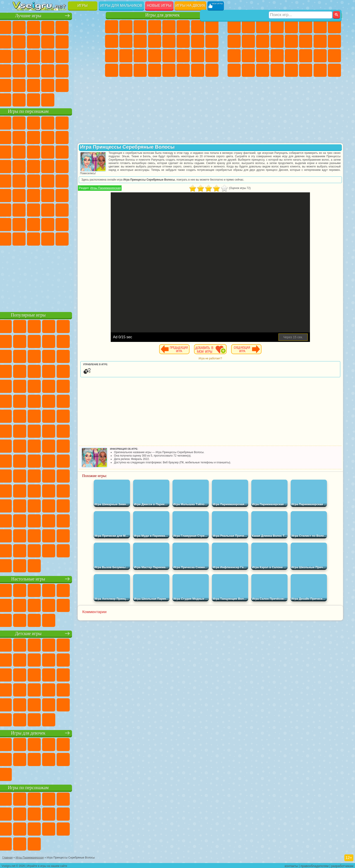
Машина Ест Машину (291, 56)
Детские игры (56, 633)
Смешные (77, 41)
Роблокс (77, 209)
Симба (77, 224)
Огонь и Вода (140, 27)
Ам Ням (48, 151)
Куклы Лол (212, 70)
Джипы (306, 70)
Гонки (306, 41)
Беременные (212, 41)
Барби (155, 27)
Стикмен (263, 41)
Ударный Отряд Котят (62, 166)
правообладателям (314, 865)
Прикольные (34, 70)
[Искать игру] (301, 6)
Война (48, 99)
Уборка (126, 70)
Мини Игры (48, 70)
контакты (291, 865)
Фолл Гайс (34, 195)
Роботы (334, 41)
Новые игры (159, 6)
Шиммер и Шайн (48, 180)
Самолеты (291, 70)
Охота (334, 70)
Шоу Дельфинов (62, 151)
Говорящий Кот (62, 122)
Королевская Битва (306, 27)
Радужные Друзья (34, 224)
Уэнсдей (19, 238)
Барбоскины (48, 166)
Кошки (140, 41)
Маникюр (140, 56)
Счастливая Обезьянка (62, 180)
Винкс (155, 70)
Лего (91, 137)
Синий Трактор (19, 195)
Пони (112, 27)
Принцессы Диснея (183, 56)
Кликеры (48, 56)
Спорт (62, 41)
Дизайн (112, 70)
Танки (277, 27)
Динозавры (19, 70)
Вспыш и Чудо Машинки (19, 166)
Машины (334, 27)
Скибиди (48, 238)
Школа (77, 85)
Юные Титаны (91, 180)
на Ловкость (91, 27)
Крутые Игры (62, 85)
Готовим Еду (169, 70)
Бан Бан (34, 238)
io (91, 41)
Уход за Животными (183, 70)
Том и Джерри (77, 180)
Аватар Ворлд (62, 224)
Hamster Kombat (77, 238)
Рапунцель (112, 56)
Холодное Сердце (126, 41)
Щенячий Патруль (48, 122)
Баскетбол (91, 85)
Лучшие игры (56, 15)
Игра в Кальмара (91, 195)
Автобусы (234, 70)
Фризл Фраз (19, 180)
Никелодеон (48, 85)
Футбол (248, 27)
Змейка (91, 70)
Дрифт (334, 56)
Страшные (19, 56)
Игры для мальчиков (121, 6)
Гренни (48, 209)
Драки (291, 41)
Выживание (263, 56)
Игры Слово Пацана (91, 224)
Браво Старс (77, 195)
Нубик (91, 209)
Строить (62, 99)
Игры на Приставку (77, 99)
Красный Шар (34, 137)
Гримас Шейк (62, 238)
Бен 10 (320, 56)
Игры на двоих (190, 6)
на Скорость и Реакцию (62, 70)
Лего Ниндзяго (77, 122)
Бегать (263, 70)
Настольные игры (56, 578)
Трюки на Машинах (77, 70)
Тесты (169, 27)
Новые (19, 27)
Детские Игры (62, 27)
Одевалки (155, 41)
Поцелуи (183, 41)
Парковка (234, 27)
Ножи (91, 56)
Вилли (19, 122)
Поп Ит (34, 41)
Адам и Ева (34, 180)
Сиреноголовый (48, 195)
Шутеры (248, 70)
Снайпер (320, 41)
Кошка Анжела (112, 41)
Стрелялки (277, 70)
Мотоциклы (248, 41)
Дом (198, 70)
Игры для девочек (163, 15)
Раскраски (212, 27)
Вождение (19, 99)
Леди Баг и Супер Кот (62, 137)
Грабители (277, 56)
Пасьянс (62, 56)
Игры (83, 6)
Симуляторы (48, 27)
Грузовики (277, 41)
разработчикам (342, 865)
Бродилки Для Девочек (198, 27)
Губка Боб (34, 122)
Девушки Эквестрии (126, 27)
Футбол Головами (34, 99)
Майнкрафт (320, 27)
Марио (77, 166)
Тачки (91, 151)
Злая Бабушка (77, 137)
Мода (198, 56)
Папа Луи (198, 41)
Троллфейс (48, 137)
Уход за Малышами (212, 56)
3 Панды (77, 151)
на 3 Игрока (34, 85)
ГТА (306, 56)
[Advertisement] (56, 277)
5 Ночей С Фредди (91, 122)
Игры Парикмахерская (129, 188)
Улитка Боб (19, 137)
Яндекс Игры (19, 41)
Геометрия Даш (48, 41)
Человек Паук (91, 166)
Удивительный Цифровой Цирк (91, 238)
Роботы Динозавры (248, 56)
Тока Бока (48, 224)
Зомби (291, 27)
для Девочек (34, 27)
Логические (34, 56)
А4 (19, 209)
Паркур (320, 70)
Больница (126, 56)
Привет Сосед (19, 224)
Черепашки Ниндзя (234, 41)
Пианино (140, 70)
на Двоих (77, 27)
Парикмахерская (169, 41)
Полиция (234, 56)
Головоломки (19, 85)
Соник (34, 166)
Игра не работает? (222, 358)
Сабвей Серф (19, 151)
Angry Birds (34, 151)
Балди (34, 209)
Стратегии (263, 27)
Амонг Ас (62, 195)
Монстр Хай (183, 27)
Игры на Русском (77, 56)
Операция (155, 56)
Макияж (169, 56)
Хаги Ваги (62, 209)
